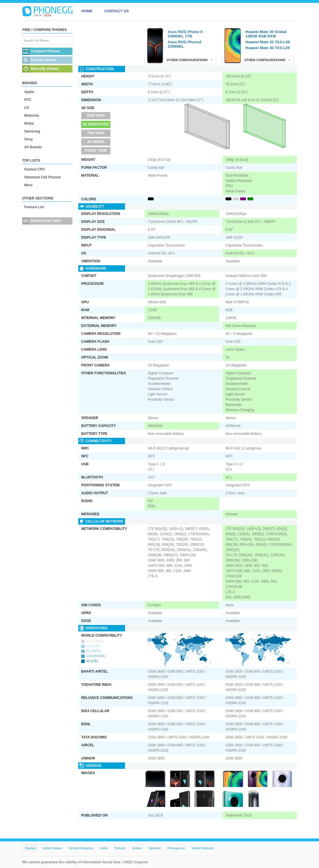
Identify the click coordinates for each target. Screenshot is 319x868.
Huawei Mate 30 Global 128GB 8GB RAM (266, 34)
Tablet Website (203, 848)
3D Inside (96, 142)
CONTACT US (117, 11)
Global (30, 848)
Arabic (137, 848)
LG (27, 108)
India (104, 848)
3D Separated (96, 124)
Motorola (32, 116)
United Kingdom (81, 848)
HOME (87, 11)
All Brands (33, 147)
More (28, 185)
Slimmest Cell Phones (43, 177)
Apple (29, 92)
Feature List (34, 207)
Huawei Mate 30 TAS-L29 (268, 48)
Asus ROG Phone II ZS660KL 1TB (185, 34)
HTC (28, 100)
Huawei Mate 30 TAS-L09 (268, 42)
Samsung (32, 131)
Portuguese (176, 848)
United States (52, 848)
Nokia (29, 123)
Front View (96, 151)
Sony (28, 139)
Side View (96, 116)
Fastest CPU (35, 169)
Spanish (155, 848)
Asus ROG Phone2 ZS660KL (185, 44)
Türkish (120, 848)
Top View (96, 133)
